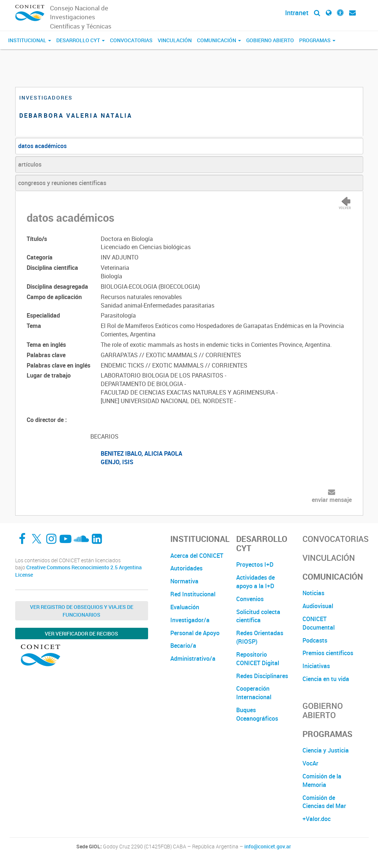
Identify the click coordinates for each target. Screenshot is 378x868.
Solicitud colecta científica (258, 616)
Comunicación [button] (219, 40)
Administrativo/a (193, 658)
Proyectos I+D (255, 564)
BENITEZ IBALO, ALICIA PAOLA (141, 453)
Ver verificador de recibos (81, 634)
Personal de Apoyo (195, 633)
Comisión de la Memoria (322, 780)
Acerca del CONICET (197, 556)
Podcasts (315, 640)
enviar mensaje (332, 500)
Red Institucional (193, 594)
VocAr (310, 763)
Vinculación (175, 40)
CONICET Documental (319, 623)
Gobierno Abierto (270, 40)
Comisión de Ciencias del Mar (324, 802)
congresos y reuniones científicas (62, 183)
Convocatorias (131, 40)
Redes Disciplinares (262, 676)
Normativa (184, 581)
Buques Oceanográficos (257, 714)
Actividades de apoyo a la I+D (255, 582)
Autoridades (186, 568)
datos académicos (42, 146)
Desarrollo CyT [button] (81, 40)
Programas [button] (317, 40)
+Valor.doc (317, 819)
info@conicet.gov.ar (268, 847)
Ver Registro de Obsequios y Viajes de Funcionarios (82, 611)
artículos (30, 164)
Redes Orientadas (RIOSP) (260, 637)
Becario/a (183, 646)
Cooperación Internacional (254, 693)
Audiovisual (318, 606)
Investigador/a (190, 620)
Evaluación (185, 607)
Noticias (313, 593)
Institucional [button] (30, 40)
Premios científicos (328, 653)
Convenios (250, 599)
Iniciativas (316, 666)
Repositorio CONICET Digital (258, 659)
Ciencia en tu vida (326, 679)
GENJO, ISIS (117, 462)
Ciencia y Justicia (326, 750)
